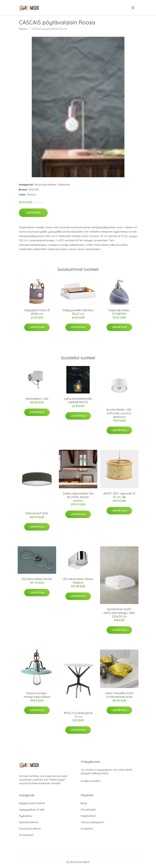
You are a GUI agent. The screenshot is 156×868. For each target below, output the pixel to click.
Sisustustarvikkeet (45, 185)
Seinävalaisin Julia (37, 399)
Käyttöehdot (88, 816)
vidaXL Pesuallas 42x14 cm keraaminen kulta (119, 695)
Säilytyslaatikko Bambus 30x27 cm (78, 312)
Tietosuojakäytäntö (92, 822)
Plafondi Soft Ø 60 (37, 513)
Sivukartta (87, 829)
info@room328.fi (91, 781)
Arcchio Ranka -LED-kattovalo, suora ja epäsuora (119, 413)
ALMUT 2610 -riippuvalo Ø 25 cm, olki (119, 495)
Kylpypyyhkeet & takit (32, 810)
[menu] (133, 8)
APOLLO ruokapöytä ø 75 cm (78, 715)
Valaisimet (64, 185)
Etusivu (23, 29)
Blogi (84, 803)
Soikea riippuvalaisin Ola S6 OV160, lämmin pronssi (78, 497)
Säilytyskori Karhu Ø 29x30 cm (37, 312)
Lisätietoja (33, 213)
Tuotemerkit (26, 835)
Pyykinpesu (26, 816)
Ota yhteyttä (88, 810)
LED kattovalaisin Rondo (37, 579)
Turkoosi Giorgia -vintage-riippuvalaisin (37, 695)
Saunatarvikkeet (29, 822)
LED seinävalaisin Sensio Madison (78, 581)
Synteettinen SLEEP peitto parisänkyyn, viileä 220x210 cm (119, 613)
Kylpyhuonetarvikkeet (32, 803)
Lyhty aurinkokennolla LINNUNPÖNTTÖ (78, 400)
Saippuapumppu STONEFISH (119, 312)
